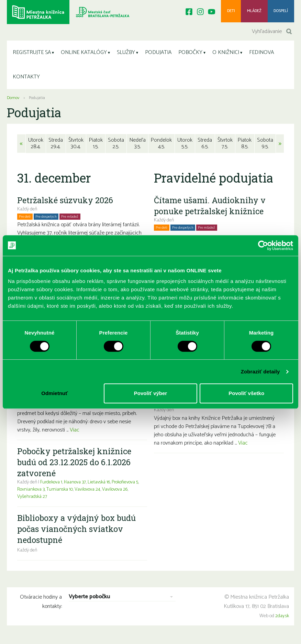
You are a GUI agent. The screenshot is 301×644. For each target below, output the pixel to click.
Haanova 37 (76, 484)
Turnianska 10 (65, 492)
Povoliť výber (150, 393)
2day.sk (282, 618)
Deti (230, 12)
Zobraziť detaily (260, 372)
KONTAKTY (26, 79)
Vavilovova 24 (93, 492)
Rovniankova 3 (35, 492)
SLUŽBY (126, 54)
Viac (75, 432)
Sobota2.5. (116, 145)
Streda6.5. (205, 145)
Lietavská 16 (101, 484)
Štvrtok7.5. (225, 145)
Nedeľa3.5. (138, 145)
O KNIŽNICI (226, 54)
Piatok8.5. (245, 145)
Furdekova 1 (52, 484)
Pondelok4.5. (162, 145)
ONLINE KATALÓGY (84, 54)
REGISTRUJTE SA (32, 54)
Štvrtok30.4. (76, 145)
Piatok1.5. (96, 145)
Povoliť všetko (246, 393)
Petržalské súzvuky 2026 (66, 202)
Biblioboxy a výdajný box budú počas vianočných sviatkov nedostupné (78, 531)
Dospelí (281, 12)
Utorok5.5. (185, 145)
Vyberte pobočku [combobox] (89, 599)
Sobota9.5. (265, 145)
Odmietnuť (54, 393)
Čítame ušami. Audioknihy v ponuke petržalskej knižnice (210, 208)
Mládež (253, 12)
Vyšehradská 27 (32, 499)
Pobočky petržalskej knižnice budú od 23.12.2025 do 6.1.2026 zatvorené (75, 464)
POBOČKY (190, 54)
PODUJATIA (158, 54)
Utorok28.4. (36, 145)
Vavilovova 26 (121, 492)
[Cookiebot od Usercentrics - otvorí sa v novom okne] (263, 245)
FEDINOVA (261, 54)
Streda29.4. (56, 145)
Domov (13, 100)
